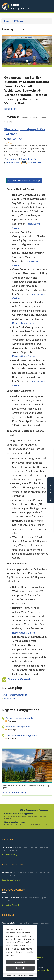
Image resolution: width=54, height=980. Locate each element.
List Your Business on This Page (24, 180)
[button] (6, 51)
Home (7, 21)
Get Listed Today (11, 905)
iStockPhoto (31, 37)
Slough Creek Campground (15, 822)
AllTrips (15, 5)
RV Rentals (10, 699)
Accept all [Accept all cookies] (20, 962)
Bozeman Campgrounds (18, 727)
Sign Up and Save (11, 880)
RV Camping (19, 21)
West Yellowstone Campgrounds (22, 735)
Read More (12, 109)
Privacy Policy (11, 975)
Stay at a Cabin (19, 679)
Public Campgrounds (15, 695)
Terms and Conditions (27, 975)
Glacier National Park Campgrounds (19, 814)
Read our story (10, 855)
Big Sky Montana (20, 8)
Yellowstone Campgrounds (19, 718)
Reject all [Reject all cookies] (20, 968)
